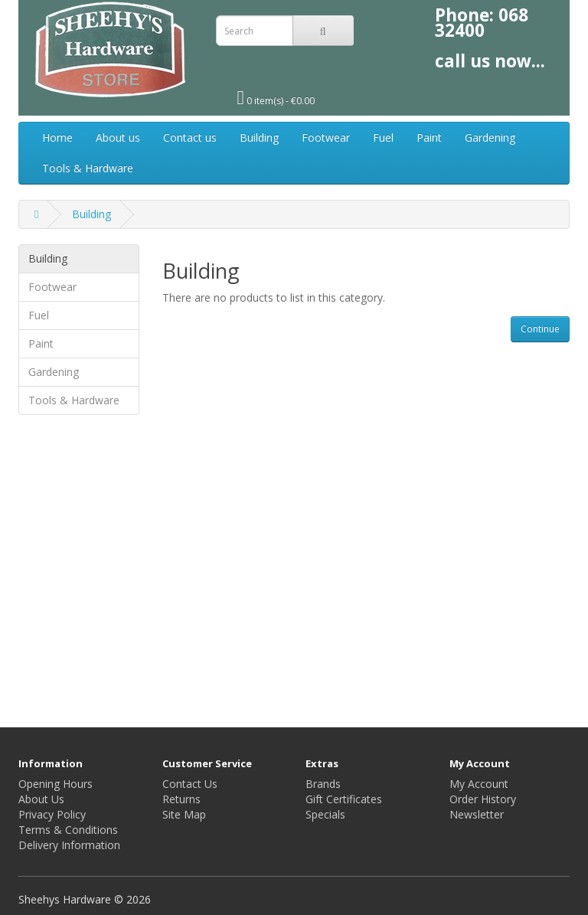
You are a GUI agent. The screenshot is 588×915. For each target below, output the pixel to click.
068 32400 (482, 23)
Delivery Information (69, 845)
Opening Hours (56, 784)
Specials (325, 814)
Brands (323, 784)
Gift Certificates (344, 799)
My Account (479, 784)
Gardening (490, 137)
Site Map (184, 814)
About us (118, 137)
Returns (181, 799)
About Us (41, 799)
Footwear (326, 137)
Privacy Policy (52, 814)
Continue (540, 329)
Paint (429, 137)
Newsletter (477, 814)
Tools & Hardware (88, 168)
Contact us (190, 137)
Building (259, 137)
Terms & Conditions (68, 830)
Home (57, 137)
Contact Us (190, 784)
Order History (483, 799)
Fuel (383, 137)
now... (520, 61)
